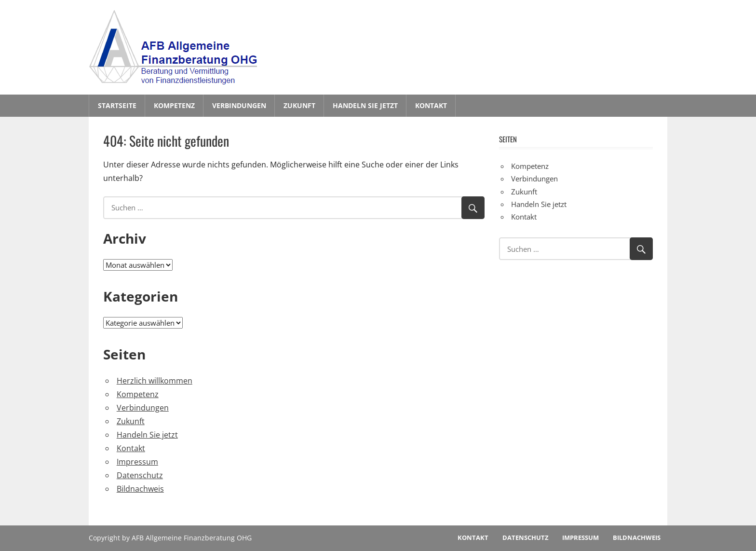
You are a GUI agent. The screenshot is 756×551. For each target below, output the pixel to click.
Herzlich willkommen (155, 381)
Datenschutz (140, 475)
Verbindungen (239, 105)
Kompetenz (174, 105)
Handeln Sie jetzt (365, 105)
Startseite (117, 105)
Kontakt (431, 105)
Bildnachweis (140, 489)
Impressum (137, 462)
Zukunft (299, 105)
